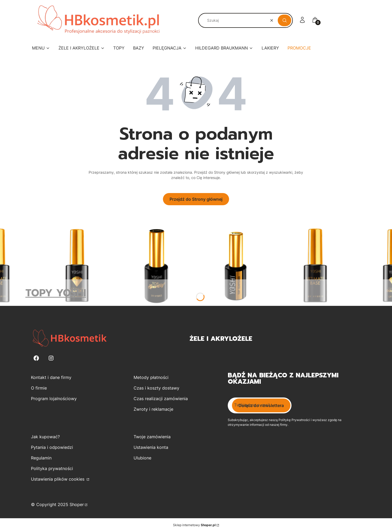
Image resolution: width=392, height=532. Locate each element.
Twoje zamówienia (152, 437)
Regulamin (41, 458)
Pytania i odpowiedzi (52, 447)
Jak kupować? (45, 437)
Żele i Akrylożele (221, 339)
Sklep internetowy (194, 525)
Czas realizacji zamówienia (161, 399)
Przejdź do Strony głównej (196, 199)
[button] (284, 20)
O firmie (39, 388)
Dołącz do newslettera (261, 405)
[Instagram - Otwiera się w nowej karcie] (51, 358)
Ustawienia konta (151, 447)
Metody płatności (151, 377)
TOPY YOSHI (56, 293)
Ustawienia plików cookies (58, 479)
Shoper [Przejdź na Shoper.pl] (77, 504)
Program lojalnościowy (54, 399)
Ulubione (142, 458)
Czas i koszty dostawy (156, 388)
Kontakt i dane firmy (51, 377)
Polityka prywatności (52, 468)
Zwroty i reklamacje (153, 409)
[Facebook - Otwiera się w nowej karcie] (36, 358)
